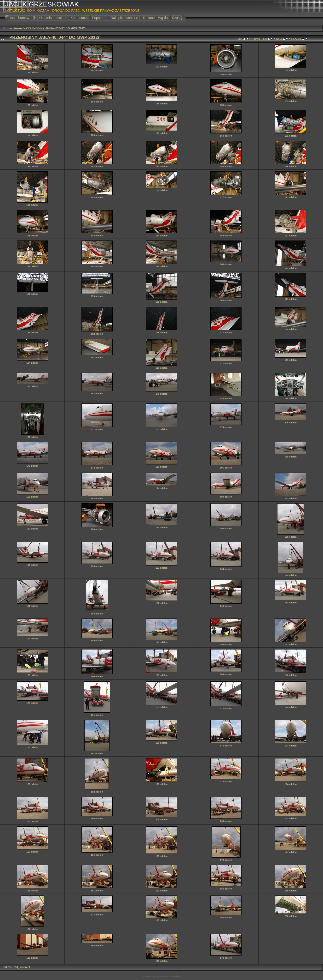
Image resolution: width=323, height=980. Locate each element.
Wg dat (163, 18)
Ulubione (148, 18)
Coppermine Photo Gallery (167, 976)
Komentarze (79, 18)
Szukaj (177, 18)
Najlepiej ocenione (124, 18)
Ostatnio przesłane (53, 18)
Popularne (100, 18)
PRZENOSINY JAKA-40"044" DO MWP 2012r (56, 28)
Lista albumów (18, 18)
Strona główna (13, 28)
